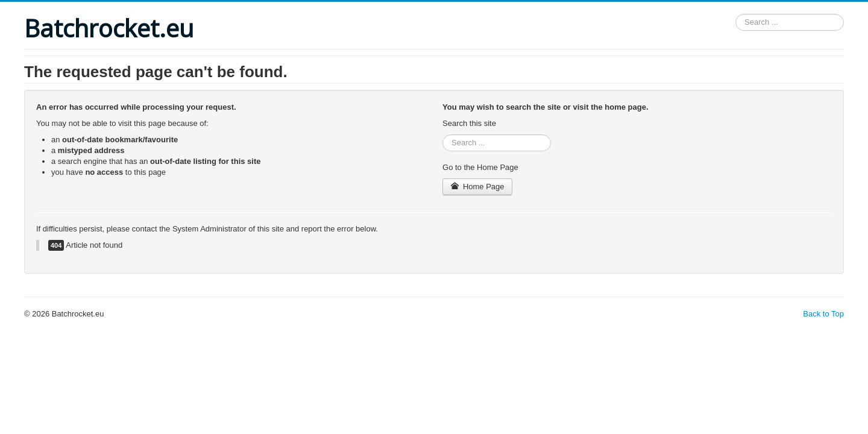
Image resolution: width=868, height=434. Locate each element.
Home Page (477, 187)
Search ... (736, 14)
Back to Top (823, 314)
